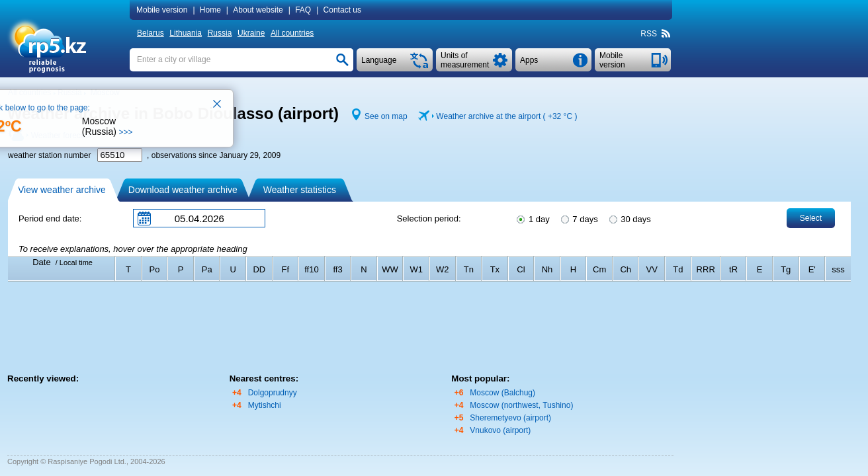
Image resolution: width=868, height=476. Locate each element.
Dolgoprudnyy (273, 393)
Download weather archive (183, 190)
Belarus (151, 33)
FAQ (303, 10)
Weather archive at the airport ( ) (506, 116)
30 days (629, 218)
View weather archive (62, 190)
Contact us (342, 10)
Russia (220, 33)
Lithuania (186, 33)
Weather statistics (300, 190)
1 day (532, 218)
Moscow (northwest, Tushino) (521, 405)
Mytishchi (265, 405)
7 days (579, 218)
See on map (386, 116)
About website (258, 10)
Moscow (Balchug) (502, 393)
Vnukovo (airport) (500, 430)
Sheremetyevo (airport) (510, 418)
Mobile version (162, 10)
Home (210, 10)
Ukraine (251, 33)
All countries (292, 33)
